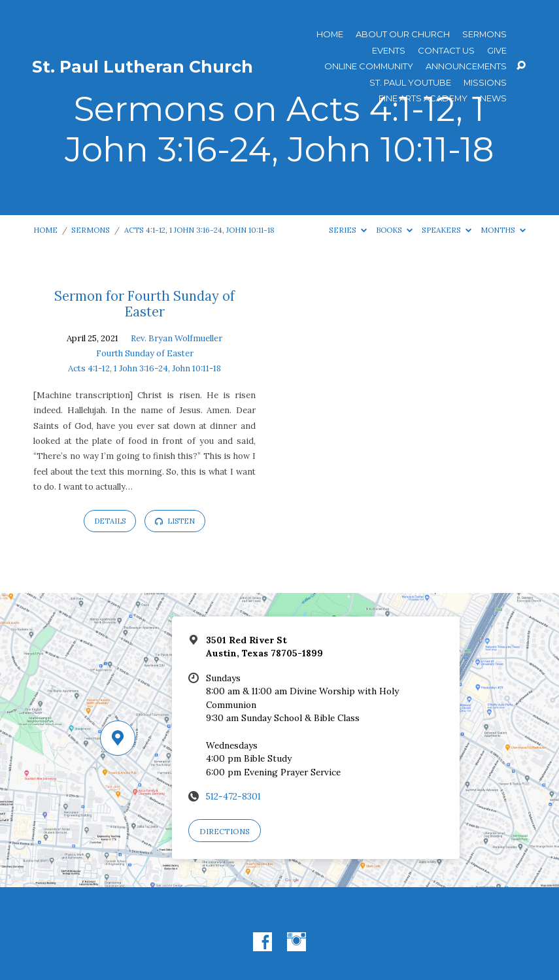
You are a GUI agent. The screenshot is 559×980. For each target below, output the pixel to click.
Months (503, 230)
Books (394, 230)
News (493, 98)
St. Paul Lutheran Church (143, 67)
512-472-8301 (233, 796)
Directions (225, 831)
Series (348, 230)
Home (330, 34)
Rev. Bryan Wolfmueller (177, 338)
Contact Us (446, 51)
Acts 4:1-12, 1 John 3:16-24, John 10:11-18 (199, 230)
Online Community (369, 66)
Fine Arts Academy (423, 98)
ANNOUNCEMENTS (466, 66)
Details (110, 521)
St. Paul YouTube (410, 83)
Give (497, 51)
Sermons (484, 34)
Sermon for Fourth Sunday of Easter (144, 304)
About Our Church (403, 34)
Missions (485, 83)
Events (389, 51)
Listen (175, 521)
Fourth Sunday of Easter (145, 353)
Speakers (447, 230)
